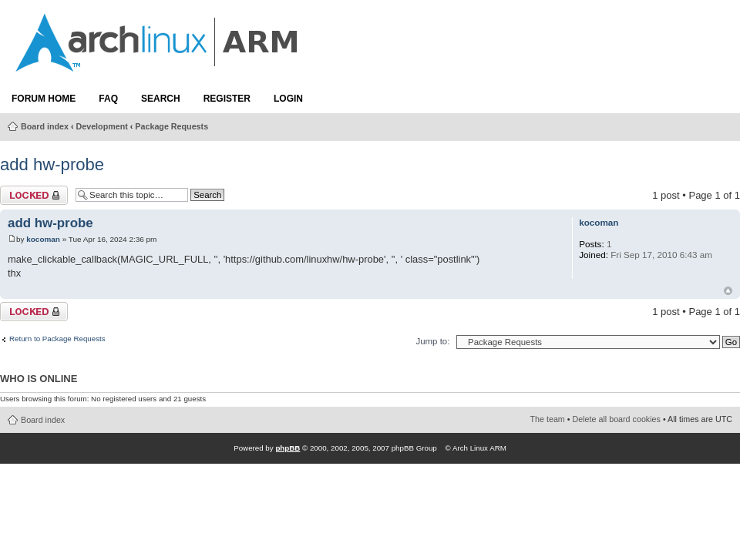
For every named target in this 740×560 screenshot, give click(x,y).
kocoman (43, 239)
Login (288, 99)
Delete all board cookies (617, 419)
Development (102, 126)
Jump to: (432, 341)
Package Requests (172, 126)
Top (728, 291)
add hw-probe (52, 164)
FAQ (108, 99)
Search (161, 99)
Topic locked (34, 195)
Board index (45, 126)
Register (227, 99)
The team (548, 419)
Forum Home (44, 99)
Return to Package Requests (57, 339)
